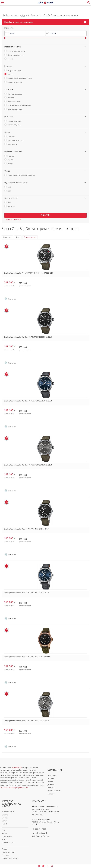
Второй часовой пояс (14, 140)
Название (7, 237)
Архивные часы (8, 843)
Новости (51, 779)
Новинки (5, 855)
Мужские (9, 160)
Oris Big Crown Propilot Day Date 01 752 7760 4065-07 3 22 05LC (28, 401)
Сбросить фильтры (14, 219)
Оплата (50, 782)
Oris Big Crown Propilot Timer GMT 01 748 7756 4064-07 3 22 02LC (29, 273)
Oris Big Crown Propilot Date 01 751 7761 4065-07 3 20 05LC (26, 593)
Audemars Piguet (8, 812)
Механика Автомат (13, 121)
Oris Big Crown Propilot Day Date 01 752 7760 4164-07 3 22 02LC (28, 337)
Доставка (51, 785)
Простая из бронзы (13, 109)
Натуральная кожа (13, 70)
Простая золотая (12, 101)
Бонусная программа (10, 858)
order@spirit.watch (40, 833)
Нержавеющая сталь (14, 55)
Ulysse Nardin (7, 837)
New (8, 202)
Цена (17, 237)
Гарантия (51, 788)
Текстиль (9, 74)
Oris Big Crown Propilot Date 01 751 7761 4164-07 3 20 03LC (26, 529)
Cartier (4, 821)
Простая (9, 98)
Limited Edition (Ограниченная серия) (20, 175)
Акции (4, 849)
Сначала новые (29, 237)
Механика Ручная (12, 125)
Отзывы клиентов (55, 791)
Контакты (51, 794)
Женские (9, 156)
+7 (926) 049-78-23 (39, 829)
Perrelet (5, 834)
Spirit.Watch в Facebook (41, 836)
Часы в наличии (8, 852)
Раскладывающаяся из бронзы (18, 105)
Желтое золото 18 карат (15, 51)
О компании (52, 776)
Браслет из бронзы (13, 82)
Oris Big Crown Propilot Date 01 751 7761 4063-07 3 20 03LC (26, 721)
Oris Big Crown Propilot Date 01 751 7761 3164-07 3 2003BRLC (27, 657)
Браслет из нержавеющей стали (18, 78)
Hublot (4, 824)
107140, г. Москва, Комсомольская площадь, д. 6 (45, 813)
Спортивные (11, 144)
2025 (8, 191)
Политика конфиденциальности (14, 788)
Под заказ (10, 206)
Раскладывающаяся (14, 94)
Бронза (9, 59)
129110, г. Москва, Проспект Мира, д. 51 (45, 823)
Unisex (8, 164)
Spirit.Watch (17, 768)
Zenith (4, 840)
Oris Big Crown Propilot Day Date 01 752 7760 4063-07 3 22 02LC (28, 465)
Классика (10, 136)
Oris (3, 830)
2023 (8, 187)
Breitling (5, 815)
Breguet (5, 818)
